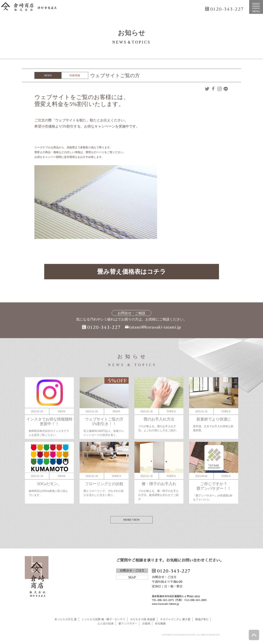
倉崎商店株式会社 (37, 577)
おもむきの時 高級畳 (143, 619)
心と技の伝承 (106, 623)
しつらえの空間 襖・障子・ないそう (103, 619)
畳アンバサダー (128, 623)
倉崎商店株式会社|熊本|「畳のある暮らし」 (29, 7)
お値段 (146, 623)
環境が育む (202, 619)
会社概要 (160, 623)
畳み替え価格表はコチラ (131, 272)
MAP (132, 577)
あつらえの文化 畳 (66, 619)
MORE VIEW (131, 520)
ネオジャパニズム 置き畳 (175, 619)
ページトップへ (254, 635)
